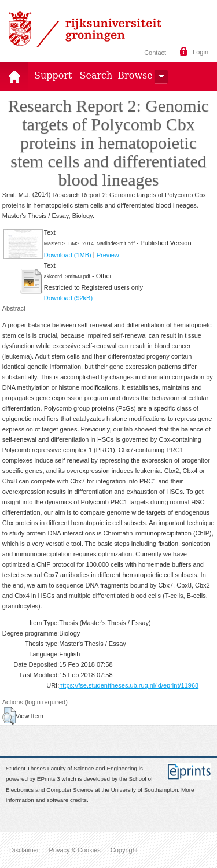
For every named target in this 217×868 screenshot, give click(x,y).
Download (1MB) (68, 255)
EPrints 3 (49, 779)
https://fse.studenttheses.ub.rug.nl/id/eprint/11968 (129, 685)
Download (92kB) (68, 298)
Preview (108, 255)
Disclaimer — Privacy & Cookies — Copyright (73, 849)
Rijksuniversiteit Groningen (85, 29)
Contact (155, 53)
